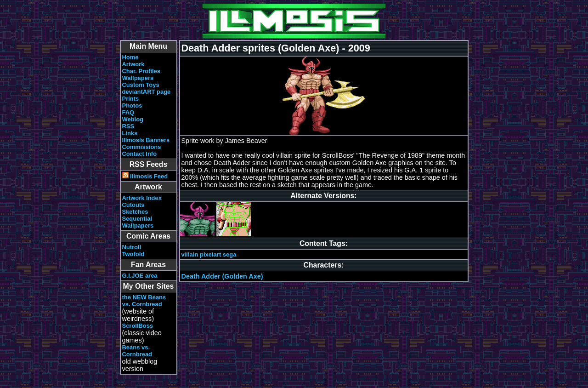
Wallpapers (138, 78)
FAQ (128, 112)
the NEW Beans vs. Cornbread (144, 301)
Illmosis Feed (145, 176)
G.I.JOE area (140, 276)
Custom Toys (141, 85)
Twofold (133, 254)
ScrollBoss (138, 326)
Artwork (133, 64)
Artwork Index (142, 198)
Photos (132, 106)
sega (230, 254)
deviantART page (147, 92)
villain (190, 254)
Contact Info (140, 154)
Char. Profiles (141, 71)
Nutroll (132, 247)
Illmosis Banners (146, 140)
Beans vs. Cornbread (137, 351)
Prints (131, 99)
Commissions (142, 147)
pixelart (210, 254)
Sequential (137, 219)
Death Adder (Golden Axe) (222, 276)
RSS (128, 126)
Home (130, 57)
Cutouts (133, 205)
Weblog (133, 119)
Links (130, 133)
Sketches (135, 212)
